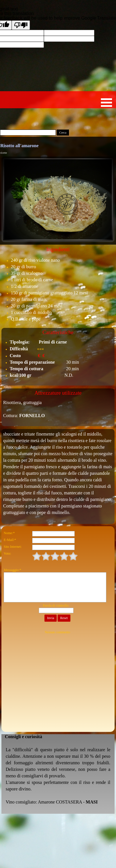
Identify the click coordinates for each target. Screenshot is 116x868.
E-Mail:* (10, 540)
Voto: (7, 553)
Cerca (63, 133)
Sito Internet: (13, 547)
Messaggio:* (12, 570)
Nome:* (9, 533)
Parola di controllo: (56, 605)
